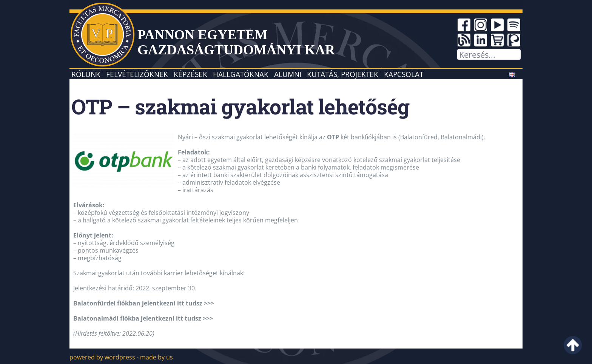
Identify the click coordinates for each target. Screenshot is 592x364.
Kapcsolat (404, 74)
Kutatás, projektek (343, 74)
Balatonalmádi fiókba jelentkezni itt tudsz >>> (143, 318)
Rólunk (86, 74)
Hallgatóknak (241, 74)
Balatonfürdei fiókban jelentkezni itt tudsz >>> (144, 303)
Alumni (288, 74)
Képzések (190, 74)
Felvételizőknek (137, 74)
